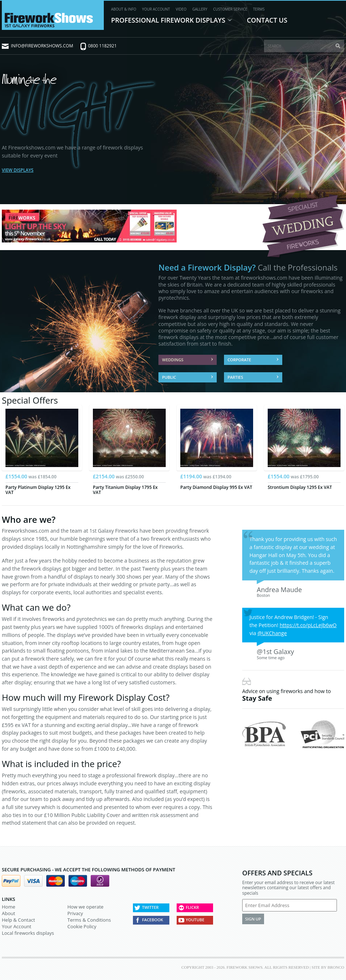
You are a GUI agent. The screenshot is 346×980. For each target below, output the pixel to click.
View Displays (18, 170)
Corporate (239, 360)
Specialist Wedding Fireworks (303, 226)
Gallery (200, 9)
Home (9, 907)
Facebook (153, 920)
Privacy (75, 913)
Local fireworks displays (28, 933)
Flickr (192, 907)
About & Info (124, 9)
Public (169, 377)
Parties (235, 377)
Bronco (336, 967)
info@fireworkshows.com (42, 46)
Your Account (156, 9)
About (9, 913)
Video (181, 9)
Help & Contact (18, 920)
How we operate (85, 907)
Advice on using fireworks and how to (293, 695)
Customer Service (230, 9)
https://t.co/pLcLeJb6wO (308, 625)
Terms (259, 9)
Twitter (150, 907)
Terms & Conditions (89, 920)
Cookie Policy (82, 926)
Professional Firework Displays (168, 20)
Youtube (195, 920)
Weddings (173, 360)
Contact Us (267, 20)
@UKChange (272, 633)
